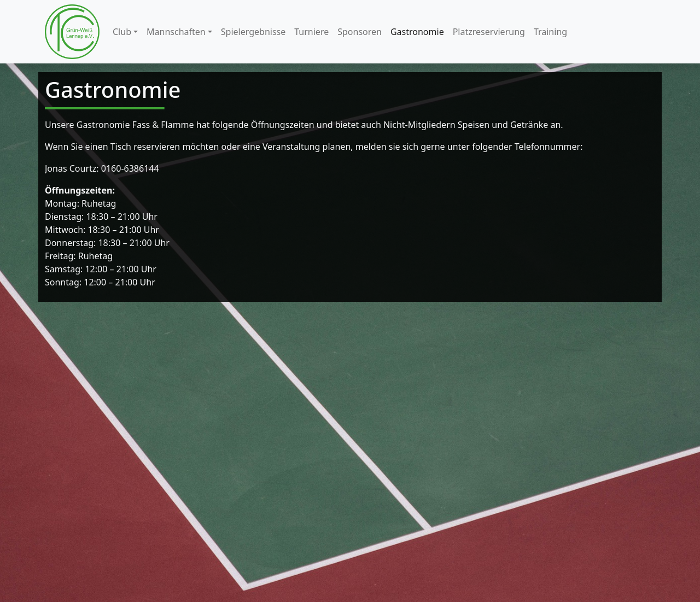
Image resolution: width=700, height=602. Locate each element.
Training (550, 32)
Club (122, 32)
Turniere (311, 32)
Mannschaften (176, 32)
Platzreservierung (489, 32)
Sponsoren (360, 32)
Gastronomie (417, 32)
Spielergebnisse (253, 32)
